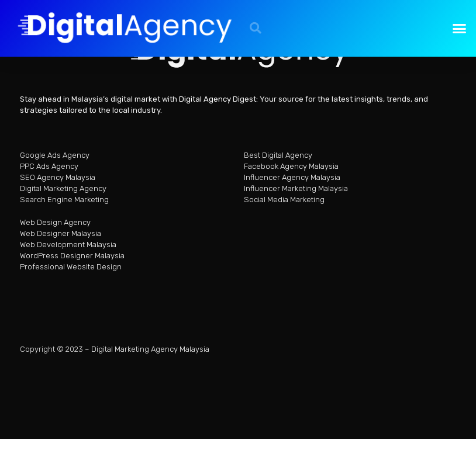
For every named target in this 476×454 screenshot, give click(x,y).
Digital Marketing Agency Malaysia (150, 353)
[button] (256, 28)
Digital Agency (205, 103)
